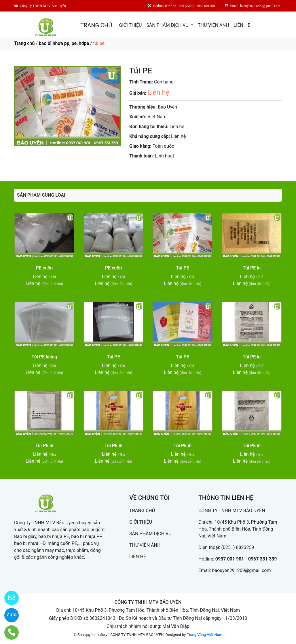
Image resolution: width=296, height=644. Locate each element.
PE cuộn (44, 268)
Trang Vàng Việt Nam (205, 635)
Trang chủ (24, 43)
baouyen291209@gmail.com (241, 570)
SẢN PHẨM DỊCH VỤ (168, 25)
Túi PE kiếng (44, 357)
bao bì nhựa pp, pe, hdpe (64, 43)
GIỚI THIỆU (130, 25)
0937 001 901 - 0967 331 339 (246, 559)
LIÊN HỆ (242, 25)
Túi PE (183, 268)
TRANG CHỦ (96, 25)
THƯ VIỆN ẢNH (213, 25)
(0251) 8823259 (238, 547)
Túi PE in (252, 268)
